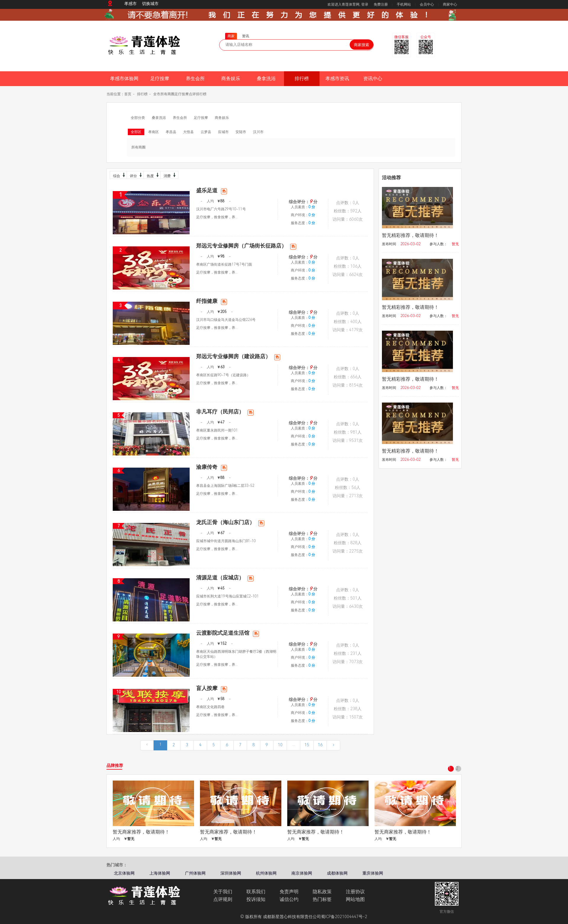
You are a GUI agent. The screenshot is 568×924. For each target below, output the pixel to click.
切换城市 (150, 4)
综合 (118, 175)
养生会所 (195, 79)
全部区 (136, 132)
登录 (365, 4)
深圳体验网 (231, 873)
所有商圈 (138, 147)
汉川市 (258, 132)
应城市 (223, 132)
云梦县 (206, 132)
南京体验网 (302, 873)
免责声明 (289, 892)
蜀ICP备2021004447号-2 (344, 917)
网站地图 (355, 899)
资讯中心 (373, 79)
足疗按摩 (160, 79)
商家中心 (450, 4)
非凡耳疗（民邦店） (225, 412)
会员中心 (427, 4)
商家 (231, 36)
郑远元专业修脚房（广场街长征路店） (246, 246)
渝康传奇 (212, 467)
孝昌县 (171, 132)
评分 (135, 175)
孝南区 (154, 132)
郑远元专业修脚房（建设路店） (238, 356)
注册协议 (355, 892)
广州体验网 (195, 873)
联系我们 (256, 892)
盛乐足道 (212, 190)
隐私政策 (322, 892)
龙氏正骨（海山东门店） (230, 522)
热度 (152, 175)
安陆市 (241, 132)
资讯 (246, 36)
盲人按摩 (212, 688)
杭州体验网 (266, 873)
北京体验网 (124, 873)
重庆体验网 (373, 873)
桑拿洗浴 (266, 79)
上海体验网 (160, 873)
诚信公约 (289, 899)
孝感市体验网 (124, 79)
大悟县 (188, 132)
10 (280, 745)
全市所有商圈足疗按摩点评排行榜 (180, 94)
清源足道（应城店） (225, 577)
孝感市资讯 (337, 79)
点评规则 (223, 899)
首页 (128, 94)
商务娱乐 (231, 79)
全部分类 (138, 118)
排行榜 (302, 79)
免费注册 (381, 4)
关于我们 (223, 892)
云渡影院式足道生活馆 (227, 633)
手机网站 (404, 4)
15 (307, 745)
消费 (169, 175)
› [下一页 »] (334, 745)
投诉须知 (256, 899)
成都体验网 (337, 873)
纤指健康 (212, 301)
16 (320, 745)
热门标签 (322, 899)
